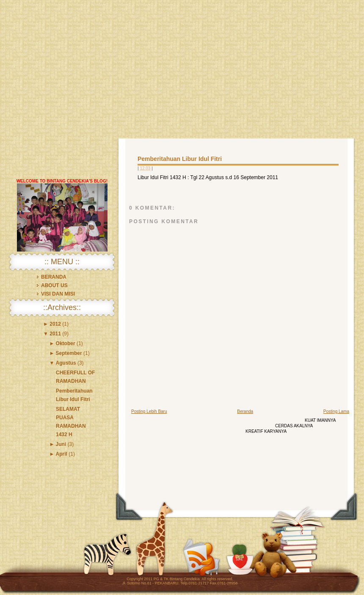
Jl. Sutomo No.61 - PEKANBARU (150, 583)
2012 (55, 324)
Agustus (66, 363)
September (69, 353)
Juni (61, 444)
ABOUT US (54, 285)
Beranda (245, 411)
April (62, 454)
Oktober (66, 343)
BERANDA (54, 277)
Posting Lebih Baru (149, 411)
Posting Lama (336, 411)
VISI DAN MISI (58, 294)
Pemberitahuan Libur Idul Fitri (180, 159)
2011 (55, 334)
